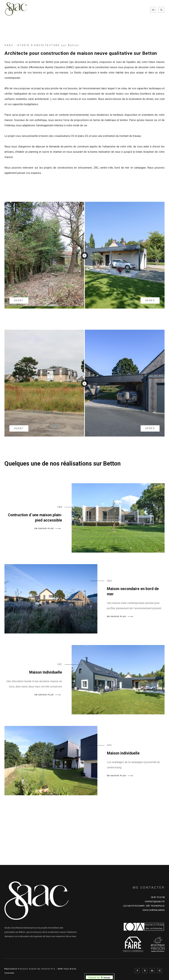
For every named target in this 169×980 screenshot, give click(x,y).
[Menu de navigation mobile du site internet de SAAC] (153, 10)
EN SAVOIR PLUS (48, 529)
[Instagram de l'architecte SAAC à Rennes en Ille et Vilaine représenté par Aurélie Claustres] (160, 971)
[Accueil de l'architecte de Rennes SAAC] (16, 10)
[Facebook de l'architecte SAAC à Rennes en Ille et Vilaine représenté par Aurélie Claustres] (137, 971)
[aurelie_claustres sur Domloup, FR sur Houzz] (99, 977)
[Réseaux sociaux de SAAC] (161, 10)
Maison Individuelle (46, 672)
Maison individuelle (123, 753)
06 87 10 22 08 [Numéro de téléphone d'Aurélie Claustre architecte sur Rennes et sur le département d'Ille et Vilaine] (158, 897)
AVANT (19, 300)
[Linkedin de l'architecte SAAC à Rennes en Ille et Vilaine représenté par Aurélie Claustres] (152, 971)
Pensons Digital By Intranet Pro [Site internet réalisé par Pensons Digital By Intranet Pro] (37, 969)
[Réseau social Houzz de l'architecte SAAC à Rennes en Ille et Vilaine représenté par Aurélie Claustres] (145, 971)
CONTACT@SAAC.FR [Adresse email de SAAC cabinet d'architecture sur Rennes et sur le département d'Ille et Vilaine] (155, 901)
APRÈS (150, 300)
